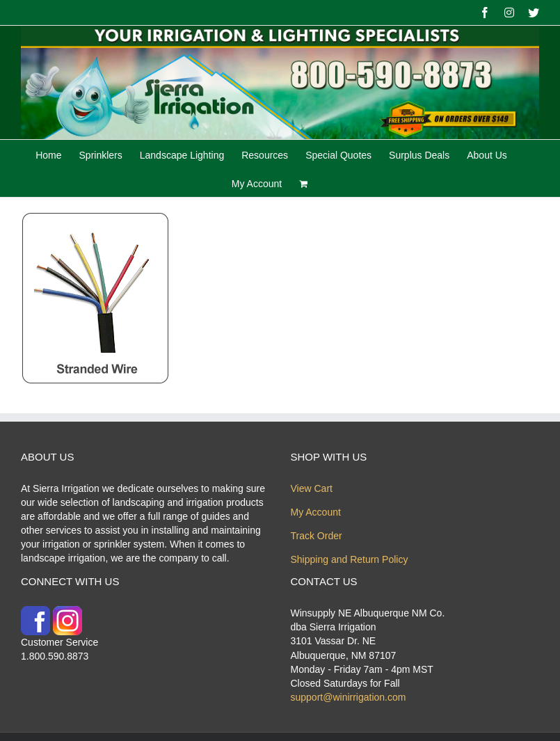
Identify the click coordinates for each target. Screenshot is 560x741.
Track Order (317, 536)
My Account (316, 512)
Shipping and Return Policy (350, 559)
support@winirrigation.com (349, 697)
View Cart (312, 488)
